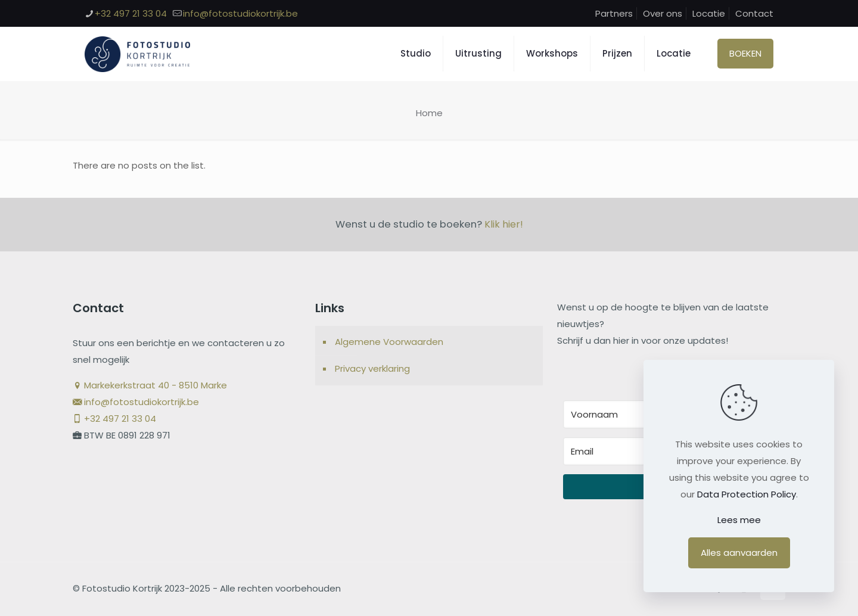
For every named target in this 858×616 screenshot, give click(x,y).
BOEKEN (745, 53)
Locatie (709, 13)
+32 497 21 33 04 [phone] (131, 13)
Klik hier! (504, 224)
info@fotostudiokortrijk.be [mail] (240, 13)
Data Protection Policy (747, 494)
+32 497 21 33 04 (114, 419)
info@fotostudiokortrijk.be (136, 402)
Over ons (663, 13)
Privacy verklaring (372, 368)
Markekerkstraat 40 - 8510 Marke (150, 385)
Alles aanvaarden (739, 553)
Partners (614, 13)
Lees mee (739, 520)
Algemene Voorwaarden (389, 342)
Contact (754, 13)
